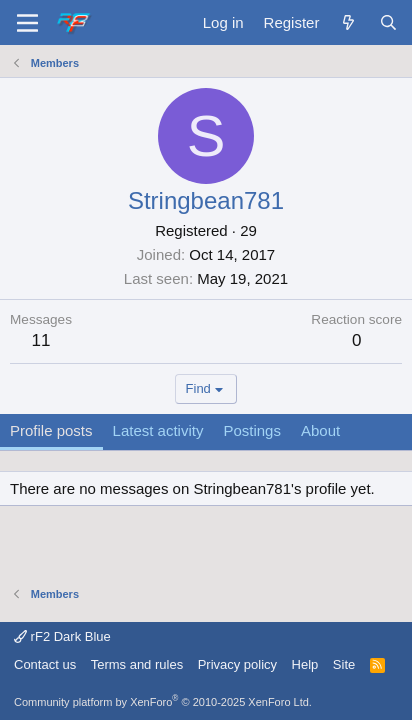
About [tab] (320, 430)
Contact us (45, 664)
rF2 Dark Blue (62, 636)
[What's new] (348, 22)
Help (305, 664)
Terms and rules (137, 664)
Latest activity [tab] (158, 430)
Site (344, 664)
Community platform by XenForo (163, 702)
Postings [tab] (252, 430)
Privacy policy (237, 664)
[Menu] (27, 23)
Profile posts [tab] (51, 430)
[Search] (388, 22)
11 (41, 340)
